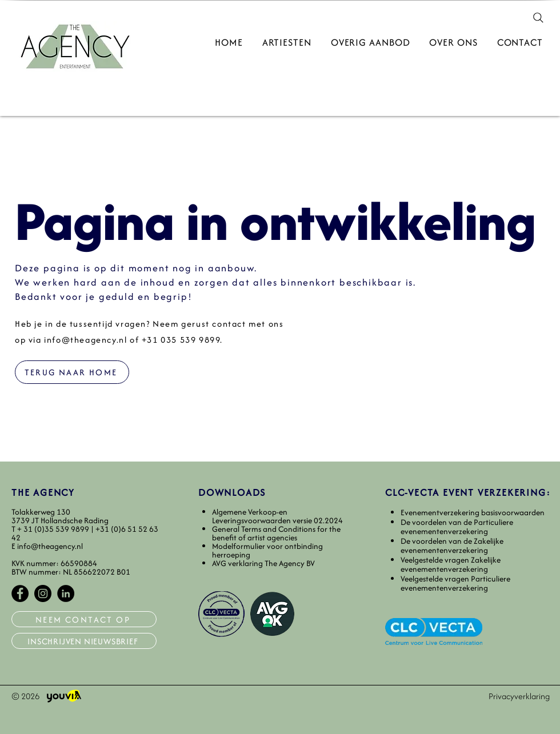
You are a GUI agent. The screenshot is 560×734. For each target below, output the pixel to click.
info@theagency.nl (85, 340)
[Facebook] (20, 593)
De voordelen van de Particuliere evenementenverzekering (457, 527)
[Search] (538, 18)
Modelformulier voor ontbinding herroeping (267, 550)
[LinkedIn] (66, 593)
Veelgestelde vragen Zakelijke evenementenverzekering (451, 565)
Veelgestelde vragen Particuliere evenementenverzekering (455, 583)
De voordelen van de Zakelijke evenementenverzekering (452, 546)
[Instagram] (43, 593)
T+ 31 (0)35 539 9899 (51, 529)
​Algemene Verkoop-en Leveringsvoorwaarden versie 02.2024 (277, 516)
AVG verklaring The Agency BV (263, 563)
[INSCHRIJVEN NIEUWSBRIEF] (84, 641)
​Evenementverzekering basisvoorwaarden (473, 512)
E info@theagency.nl (47, 546)
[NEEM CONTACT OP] (84, 619)
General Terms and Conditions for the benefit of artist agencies (276, 533)
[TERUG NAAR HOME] (72, 372)
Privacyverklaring (519, 696)
